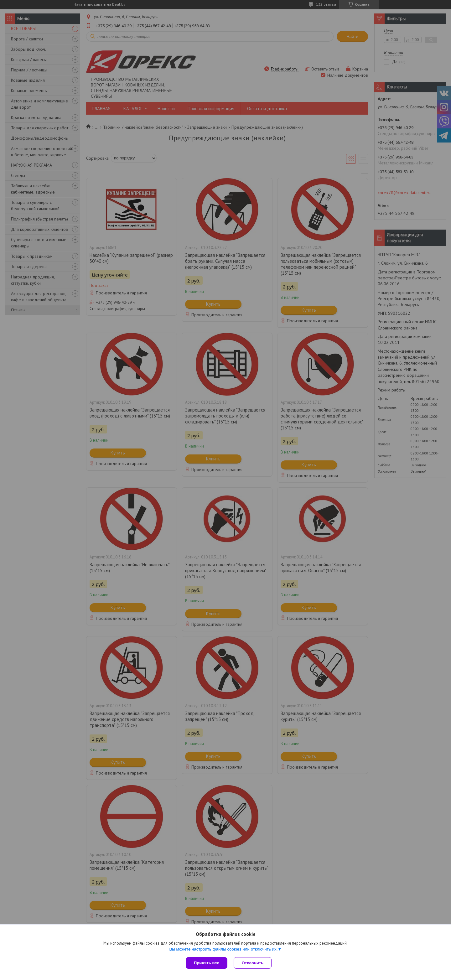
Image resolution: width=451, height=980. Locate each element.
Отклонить (253, 963)
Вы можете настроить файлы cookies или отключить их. (223, 949)
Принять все (207, 963)
